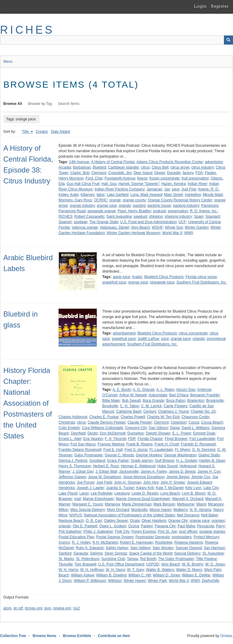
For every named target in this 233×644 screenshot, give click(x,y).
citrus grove (180, 167)
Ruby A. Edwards (90, 548)
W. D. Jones (215, 564)
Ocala (135, 521)
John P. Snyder (173, 482)
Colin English (69, 428)
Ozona (133, 526)
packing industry (186, 206)
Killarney (87, 195)
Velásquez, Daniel (114, 227)
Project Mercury (206, 537)
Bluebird (100, 167)
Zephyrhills (211, 581)
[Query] (116, 40)
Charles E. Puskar (104, 417)
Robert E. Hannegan (136, 542)
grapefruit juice (114, 282)
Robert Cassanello (89, 216)
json (48, 608)
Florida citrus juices (201, 277)
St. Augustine (213, 553)
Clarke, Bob (80, 173)
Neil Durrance (188, 515)
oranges (218, 521)
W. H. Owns (115, 570)
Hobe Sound (167, 466)
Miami (201, 504)
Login (200, 6)
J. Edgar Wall (106, 471)
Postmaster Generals (152, 537)
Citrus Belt (160, 167)
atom (7, 608)
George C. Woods (119, 455)
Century (150, 411)
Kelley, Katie (69, 195)
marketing (193, 195)
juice (176, 189)
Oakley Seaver (116, 521)
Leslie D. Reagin (145, 493)
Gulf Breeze (165, 461)
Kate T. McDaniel (170, 488)
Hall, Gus (109, 184)
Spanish (65, 222)
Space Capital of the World (151, 553)
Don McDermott (113, 433)
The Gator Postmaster (176, 559)
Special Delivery (187, 553)
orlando (125, 206)
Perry (220, 526)
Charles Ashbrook (73, 417)
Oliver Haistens (154, 521)
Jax (167, 189)
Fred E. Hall (113, 450)
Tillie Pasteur (206, 559)
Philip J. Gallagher (98, 532)
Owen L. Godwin (113, 526)
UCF (182, 222)
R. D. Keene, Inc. (204, 211)
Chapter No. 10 (203, 411)
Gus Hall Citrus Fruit (83, 184)
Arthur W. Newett (133, 395)
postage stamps (212, 532)
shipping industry (178, 216)
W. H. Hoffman (92, 570)
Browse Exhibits (77, 636)
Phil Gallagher (70, 532)
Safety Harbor (117, 548)
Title (26, 132)
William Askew (83, 575)
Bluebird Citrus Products (164, 277)
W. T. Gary (136, 570)
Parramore (210, 206)
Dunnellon (136, 433)
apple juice (121, 277)
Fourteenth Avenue (120, 178)
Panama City (165, 526)
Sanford (65, 553)
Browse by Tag (40, 104)
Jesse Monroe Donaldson (144, 477)
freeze (142, 178)
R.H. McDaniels (105, 542)
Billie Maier (111, 401)
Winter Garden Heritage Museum (133, 233)
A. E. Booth (122, 390)
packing (139, 206)
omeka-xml (62, 608)
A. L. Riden (165, 390)
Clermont (99, 173)
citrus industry (203, 167)
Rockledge (164, 542)
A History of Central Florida (113, 162)
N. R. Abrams (200, 510)
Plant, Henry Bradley (134, 211)
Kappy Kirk (145, 488)
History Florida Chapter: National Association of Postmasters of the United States (28, 403)
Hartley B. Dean (212, 461)
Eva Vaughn (93, 439)
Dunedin (174, 173)
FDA (199, 173)
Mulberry (181, 510)
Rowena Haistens (189, 542)
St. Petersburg (88, 559)
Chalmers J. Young (173, 411)
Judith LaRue (149, 339)
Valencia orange (85, 227)
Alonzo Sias (186, 390)
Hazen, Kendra (174, 184)
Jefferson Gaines (72, 477)
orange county (134, 200)
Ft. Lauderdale (161, 450)
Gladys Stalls (209, 455)
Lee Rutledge (101, 493)
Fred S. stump (136, 450)
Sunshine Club (113, 559)
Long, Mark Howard (146, 195)
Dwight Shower (158, 433)
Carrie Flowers (176, 406)
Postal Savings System (115, 537)
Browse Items (45, 636)
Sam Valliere (140, 548)
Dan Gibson (158, 428)
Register (220, 6)
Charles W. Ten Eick (163, 417)
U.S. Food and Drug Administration (148, 222)
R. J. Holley (81, 542)
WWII (189, 233)
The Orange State (104, 222)
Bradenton (196, 401)
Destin (93, 433)
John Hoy (151, 482)
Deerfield (78, 433)
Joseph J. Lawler (90, 488)
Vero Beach (140, 227)
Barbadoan (82, 167)
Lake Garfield (118, 195)
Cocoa (194, 422)
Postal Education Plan (76, 537)
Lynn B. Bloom (194, 493)
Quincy (64, 542)
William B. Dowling (111, 575)
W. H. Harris (68, 570)
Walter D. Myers (189, 570)
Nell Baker (209, 515)
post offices (188, 532)
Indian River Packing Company (120, 189)
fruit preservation (195, 178)
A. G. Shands (144, 390)
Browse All (13, 104)
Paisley (147, 526)
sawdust (140, 216)
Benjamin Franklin (205, 395)
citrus (145, 167)
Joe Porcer (86, 482)
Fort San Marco (83, 444)
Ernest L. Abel (70, 439)
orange (115, 200)
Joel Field (104, 482)
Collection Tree (13, 636)
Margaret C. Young (88, 504)
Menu (8, 62)
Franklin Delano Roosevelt (80, 450)
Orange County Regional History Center (180, 200)
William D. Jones (166, 575)
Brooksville (215, 401)
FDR (132, 439)
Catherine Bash (129, 411)
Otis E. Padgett (85, 526)
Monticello (139, 510)
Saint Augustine (119, 216)
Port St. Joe (168, 532)
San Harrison (214, 548)
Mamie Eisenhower (98, 499)
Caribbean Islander (123, 167)
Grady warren (142, 461)
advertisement (124, 333)
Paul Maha (186, 526)
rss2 (76, 608)
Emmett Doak (204, 433)
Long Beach (170, 493)
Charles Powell (133, 417)
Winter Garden (197, 227)
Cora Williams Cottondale (102, 428)
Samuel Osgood (189, 548)
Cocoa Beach (212, 422)
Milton (63, 510)
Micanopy (216, 504)
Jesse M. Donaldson (105, 477)
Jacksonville (129, 471)
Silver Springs (116, 553)
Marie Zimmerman (137, 504)
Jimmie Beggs (178, 477)
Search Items (69, 104)
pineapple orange (101, 211)
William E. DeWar (196, 575)
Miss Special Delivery (88, 510)
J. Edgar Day (83, 471)
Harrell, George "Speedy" (139, 184)
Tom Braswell (85, 564)
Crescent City (136, 428)
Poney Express (144, 532)
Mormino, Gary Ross (75, 200)
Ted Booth (148, 559)
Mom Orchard (118, 510)
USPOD (153, 564)
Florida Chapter (150, 439)
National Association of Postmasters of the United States (129, 515)
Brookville (110, 406)
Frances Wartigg (111, 444)
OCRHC (101, 200)
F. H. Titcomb (116, 439)
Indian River (197, 184)
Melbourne (186, 504)
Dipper (159, 173)
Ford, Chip (94, 178)
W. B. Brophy (193, 564)
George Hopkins (149, 455)
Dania (175, 428)
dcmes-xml (34, 608)
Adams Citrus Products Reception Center (169, 162)
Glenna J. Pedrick (73, 461)
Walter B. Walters (160, 570)
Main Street (173, 195)
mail (77, 499)
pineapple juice (162, 282)
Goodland (97, 461)
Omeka (226, 636)
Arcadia (65, 167)
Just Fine (189, 189)
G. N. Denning (204, 450)
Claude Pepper (140, 422)
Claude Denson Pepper (107, 422)
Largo (84, 493)
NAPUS (75, 515)
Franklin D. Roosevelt (198, 444)
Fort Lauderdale (202, 439)
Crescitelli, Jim (120, 173)
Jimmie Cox (201, 477)
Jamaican (154, 189)
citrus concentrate (193, 333)
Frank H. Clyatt (167, 444)
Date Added (61, 132)
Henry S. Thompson (75, 466)
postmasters (182, 537)
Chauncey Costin (195, 417)
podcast (160, 211)
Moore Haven (160, 510)
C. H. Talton (130, 406)
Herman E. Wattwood (138, 466)
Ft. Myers (183, 450)
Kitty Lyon (193, 488)
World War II (172, 233)
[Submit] (228, 40)
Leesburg (122, 493)
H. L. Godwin (187, 461)
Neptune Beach (71, 521)
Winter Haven (135, 581)
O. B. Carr (94, 521)
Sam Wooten (163, 548)
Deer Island (143, 173)
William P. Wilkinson (90, 581)
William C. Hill (140, 575)
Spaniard (213, 216)
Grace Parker (118, 461)
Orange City (178, 521)
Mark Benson (164, 504)
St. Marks (66, 559)
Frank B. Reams (139, 444)
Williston (115, 581)
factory (188, 173)
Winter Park (157, 581)
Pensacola (205, 526)
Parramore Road (72, 211)
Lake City (211, 488)
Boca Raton (176, 401)
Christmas (67, 422)
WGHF (157, 227)
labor (101, 195)
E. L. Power (182, 433)
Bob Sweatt (131, 401)
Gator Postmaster (88, 455)
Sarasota (81, 553)
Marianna (112, 504)
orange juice (107, 206)
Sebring (96, 553)
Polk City (122, 532)
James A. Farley (154, 471)
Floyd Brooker (176, 439)
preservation (178, 211)
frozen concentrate (164, 178)
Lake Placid (68, 493)
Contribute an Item (114, 636)
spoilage (81, 222)
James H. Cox (209, 471)
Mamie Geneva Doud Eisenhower (143, 499)
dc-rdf (18, 608)
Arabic (137, 277)
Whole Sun (174, 227)
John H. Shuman (128, 482)
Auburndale (158, 395)
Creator (42, 132)
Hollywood (188, 466)
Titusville (66, 564)
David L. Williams (196, 428)
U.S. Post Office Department (121, 564)
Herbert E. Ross (106, 466)
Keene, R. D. (209, 189)
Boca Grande (153, 401)
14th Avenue (79, 162)
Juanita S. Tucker (120, 488)
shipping (156, 216)
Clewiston (179, 422)
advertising (214, 162)
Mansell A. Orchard (188, 499)
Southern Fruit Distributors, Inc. (201, 282)
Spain (199, 216)
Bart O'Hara (179, 395)
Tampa (132, 559)
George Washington (180, 455)
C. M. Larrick (151, 406)
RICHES (27, 30)
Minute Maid (213, 195)
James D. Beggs (182, 471)
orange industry (82, 206)
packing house (159, 206)
